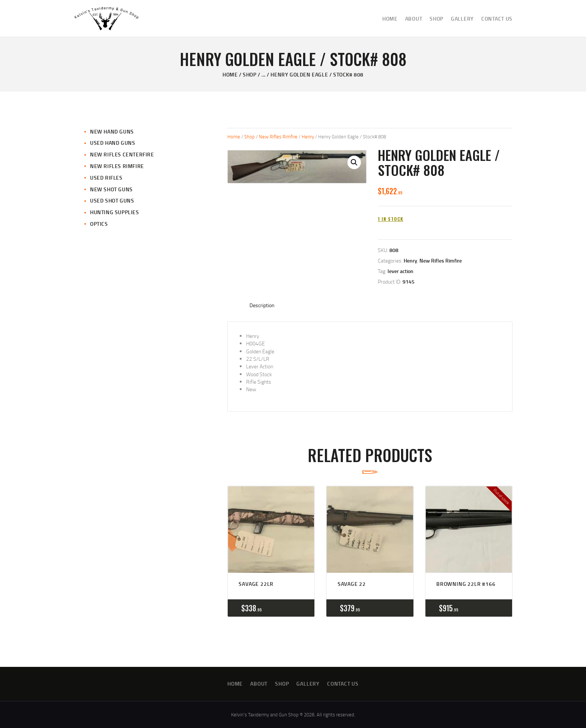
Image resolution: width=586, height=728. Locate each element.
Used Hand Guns (113, 143)
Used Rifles (106, 178)
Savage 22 (352, 584)
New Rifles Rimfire (278, 137)
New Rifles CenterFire (122, 154)
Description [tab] (262, 305)
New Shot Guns (111, 189)
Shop (249, 74)
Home (230, 74)
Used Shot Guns (112, 200)
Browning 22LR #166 (466, 584)
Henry (308, 137)
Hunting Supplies (115, 212)
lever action (400, 271)
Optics (99, 224)
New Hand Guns (112, 131)
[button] (354, 162)
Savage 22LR (256, 584)
